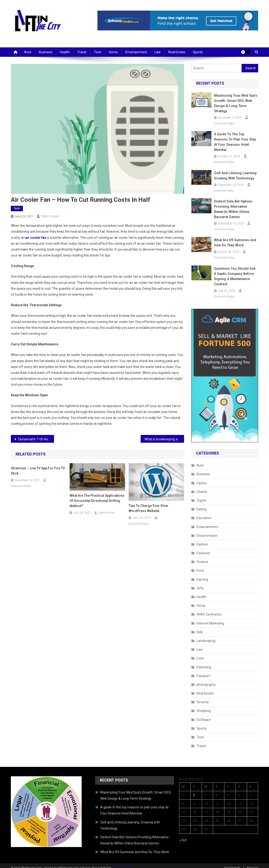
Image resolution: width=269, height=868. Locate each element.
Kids (200, 627)
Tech (98, 52)
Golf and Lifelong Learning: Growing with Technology (235, 170)
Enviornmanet (207, 530)
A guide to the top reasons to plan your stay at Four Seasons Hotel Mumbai (236, 139)
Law (158, 52)
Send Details (232, 863)
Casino (202, 478)
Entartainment (136, 52)
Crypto (202, 495)
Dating (201, 504)
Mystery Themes (123, 863)
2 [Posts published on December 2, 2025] (194, 790)
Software (204, 715)
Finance (202, 557)
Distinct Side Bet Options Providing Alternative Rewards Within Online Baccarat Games (233, 204)
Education (204, 513)
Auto (28, 52)
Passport (203, 671)
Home (113, 52)
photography (206, 679)
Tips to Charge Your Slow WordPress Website (148, 508)
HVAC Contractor (209, 609)
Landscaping (206, 636)
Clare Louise (50, 216)
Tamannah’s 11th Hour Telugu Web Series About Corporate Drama (36, 439)
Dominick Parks (21, 486)
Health (65, 52)
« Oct (183, 835)
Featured (203, 548)
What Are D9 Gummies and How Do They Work (235, 237)
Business (46, 52)
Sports (198, 52)
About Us (252, 863)
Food (200, 565)
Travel (82, 52)
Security (203, 697)
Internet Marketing (210, 618)
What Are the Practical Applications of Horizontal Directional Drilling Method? (97, 501)
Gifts (200, 583)
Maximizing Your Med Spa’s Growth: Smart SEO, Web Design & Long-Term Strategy (235, 103)
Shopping (204, 706)
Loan (200, 653)
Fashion (202, 539)
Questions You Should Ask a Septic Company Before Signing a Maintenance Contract (236, 271)
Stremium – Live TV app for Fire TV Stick (38, 471)
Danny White (106, 513)
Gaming (202, 574)
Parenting (204, 662)
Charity (202, 487)
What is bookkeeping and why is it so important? (164, 439)
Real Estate (177, 52)
